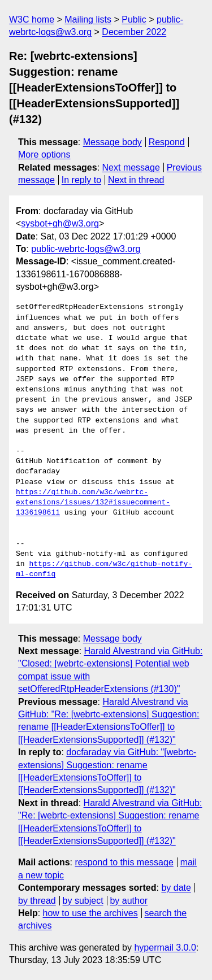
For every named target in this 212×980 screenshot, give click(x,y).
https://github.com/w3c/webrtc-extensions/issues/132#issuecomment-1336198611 (93, 503)
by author (129, 901)
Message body (113, 142)
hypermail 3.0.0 (165, 948)
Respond (167, 142)
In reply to (81, 180)
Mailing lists (88, 19)
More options (44, 154)
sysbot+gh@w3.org (60, 223)
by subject (83, 901)
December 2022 (134, 32)
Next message (131, 167)
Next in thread (136, 180)
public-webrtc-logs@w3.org (86, 249)
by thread (37, 901)
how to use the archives (90, 913)
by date (176, 888)
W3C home (32, 19)
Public (134, 19)
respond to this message (124, 862)
